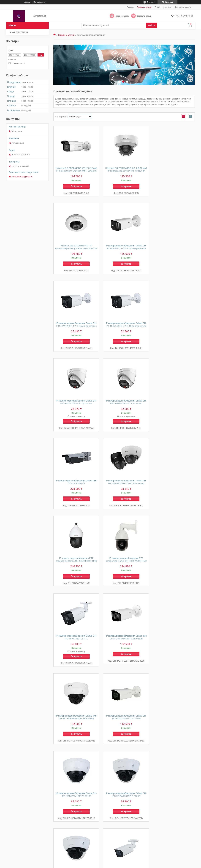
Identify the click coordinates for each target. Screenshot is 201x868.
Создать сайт (30, 2)
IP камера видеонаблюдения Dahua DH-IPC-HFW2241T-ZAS (76, 718)
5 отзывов (152, 2)
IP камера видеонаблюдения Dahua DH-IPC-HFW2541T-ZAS (172, 640)
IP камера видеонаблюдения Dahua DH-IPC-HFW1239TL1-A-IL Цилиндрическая (124, 249)
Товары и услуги (144, 7)
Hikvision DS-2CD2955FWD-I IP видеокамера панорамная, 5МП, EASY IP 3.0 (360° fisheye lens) (172, 171)
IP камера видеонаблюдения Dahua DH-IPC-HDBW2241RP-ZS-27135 (124, 563)
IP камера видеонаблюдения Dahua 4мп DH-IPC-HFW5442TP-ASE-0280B (124, 483)
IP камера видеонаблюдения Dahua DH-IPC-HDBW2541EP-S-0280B (172, 563)
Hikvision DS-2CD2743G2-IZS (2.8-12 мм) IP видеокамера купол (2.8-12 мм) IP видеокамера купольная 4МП (124, 171)
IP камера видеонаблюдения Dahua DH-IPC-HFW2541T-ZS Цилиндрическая (124, 640)
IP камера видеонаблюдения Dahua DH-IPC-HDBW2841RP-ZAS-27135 (76, 640)
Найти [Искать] (151, 25)
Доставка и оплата (183, 7)
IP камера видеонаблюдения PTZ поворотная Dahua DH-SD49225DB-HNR (172, 406)
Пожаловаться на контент (107, 865)
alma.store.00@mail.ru (22, 177)
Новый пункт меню (18, 32)
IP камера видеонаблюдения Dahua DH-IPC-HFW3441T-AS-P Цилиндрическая (76, 249)
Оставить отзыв (144, 16)
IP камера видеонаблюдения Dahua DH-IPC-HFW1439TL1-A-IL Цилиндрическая (172, 249)
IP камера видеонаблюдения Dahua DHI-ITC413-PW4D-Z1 (172, 325)
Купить (77, 186)
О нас (157, 7)
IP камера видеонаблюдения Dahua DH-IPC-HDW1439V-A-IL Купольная (124, 325)
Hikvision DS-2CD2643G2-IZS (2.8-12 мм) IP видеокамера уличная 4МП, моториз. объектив (76, 171)
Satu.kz (114, 862)
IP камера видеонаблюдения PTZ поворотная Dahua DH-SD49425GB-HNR (124, 406)
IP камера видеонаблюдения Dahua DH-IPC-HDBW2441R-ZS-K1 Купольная (76, 405)
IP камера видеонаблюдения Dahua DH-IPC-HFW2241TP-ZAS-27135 (76, 563)
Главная (130, 7)
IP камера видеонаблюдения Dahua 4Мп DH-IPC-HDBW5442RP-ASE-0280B (172, 483)
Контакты (167, 7)
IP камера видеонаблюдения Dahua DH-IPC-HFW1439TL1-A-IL (76, 483)
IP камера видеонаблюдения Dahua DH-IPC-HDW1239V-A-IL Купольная (76, 325)
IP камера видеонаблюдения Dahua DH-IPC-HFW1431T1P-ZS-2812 (124, 718)
